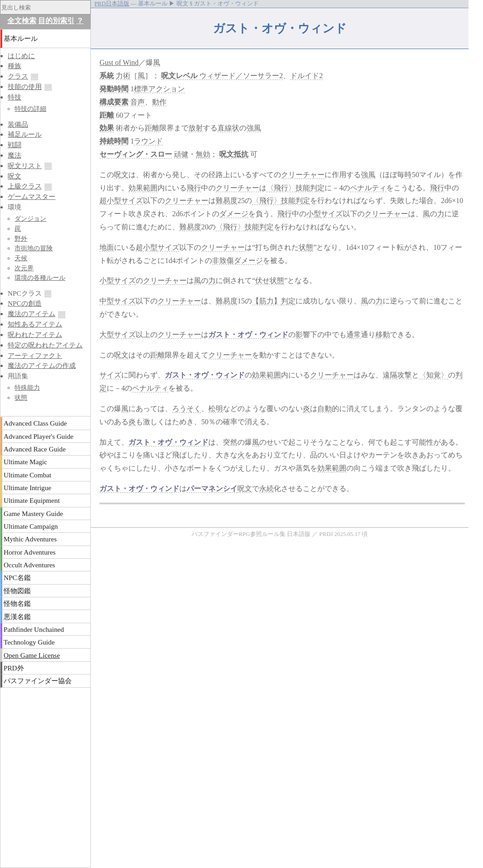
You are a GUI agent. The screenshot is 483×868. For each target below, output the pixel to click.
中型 (107, 301)
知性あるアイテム (35, 324)
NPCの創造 (25, 303)
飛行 (194, 188)
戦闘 (15, 145)
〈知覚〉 (434, 375)
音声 (138, 102)
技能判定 (310, 188)
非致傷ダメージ (237, 260)
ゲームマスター (32, 196)
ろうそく (187, 409)
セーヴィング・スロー (136, 154)
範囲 (150, 188)
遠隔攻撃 (397, 375)
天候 (21, 258)
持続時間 (114, 141)
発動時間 (114, 89)
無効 (203, 154)
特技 (15, 97)
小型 (314, 214)
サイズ (132, 201)
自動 (325, 409)
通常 (354, 335)
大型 (107, 335)
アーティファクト (35, 355)
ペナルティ (368, 188)
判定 (288, 301)
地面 (107, 247)
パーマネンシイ (212, 489)
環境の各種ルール (40, 278)
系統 (107, 76)
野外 (21, 238)
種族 (15, 66)
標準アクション (159, 89)
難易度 (227, 201)
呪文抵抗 (234, 154)
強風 (254, 128)
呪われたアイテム (35, 335)
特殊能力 (27, 387)
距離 (107, 115)
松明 (216, 409)
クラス (18, 76)
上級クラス (25, 186)
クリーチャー (303, 175)
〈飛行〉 (281, 188)
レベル (187, 76)
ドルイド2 (306, 76)
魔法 (15, 155)
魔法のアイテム (32, 314)
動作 (159, 102)
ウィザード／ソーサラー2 (241, 76)
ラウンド (148, 141)
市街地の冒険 (34, 248)
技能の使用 (25, 87)
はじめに (21, 56)
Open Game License (32, 655)
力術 (123, 76)
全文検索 (22, 21)
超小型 (110, 201)
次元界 (24, 268)
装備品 (18, 124)
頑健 (181, 154)
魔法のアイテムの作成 (42, 365)
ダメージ (234, 214)
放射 (196, 128)
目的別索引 (56, 21)
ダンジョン (30, 218)
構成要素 (114, 102)
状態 (306, 247)
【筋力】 (266, 301)
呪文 (168, 76)
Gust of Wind (119, 62)
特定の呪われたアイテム (45, 345)
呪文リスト (25, 166)
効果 (107, 128)
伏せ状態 (270, 280)
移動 (383, 335)
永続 (266, 489)
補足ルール (25, 134)
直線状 (228, 128)
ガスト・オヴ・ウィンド (248, 335)
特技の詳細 (30, 109)
